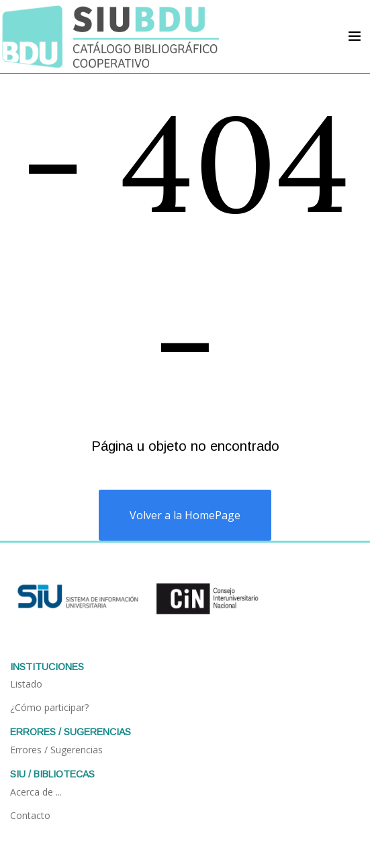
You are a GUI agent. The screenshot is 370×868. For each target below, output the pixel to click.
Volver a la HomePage (185, 515)
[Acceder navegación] (355, 36)
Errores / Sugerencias (56, 750)
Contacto (30, 815)
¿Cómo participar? (49, 707)
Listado (26, 684)
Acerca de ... (36, 792)
